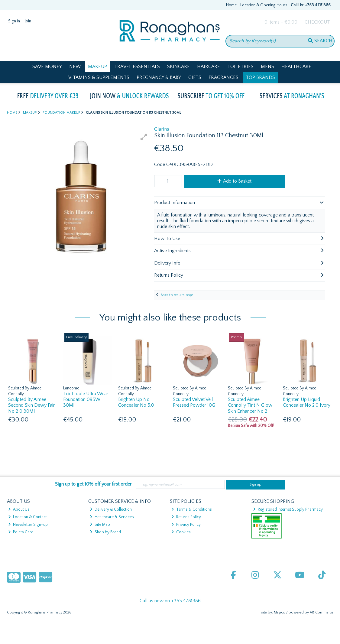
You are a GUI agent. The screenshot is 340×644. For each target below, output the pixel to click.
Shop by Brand (105, 532)
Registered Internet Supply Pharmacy (288, 509)
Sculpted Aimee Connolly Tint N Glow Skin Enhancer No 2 (250, 405)
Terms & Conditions (192, 509)
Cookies (181, 532)
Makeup (97, 67)
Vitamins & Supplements (99, 77)
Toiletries (240, 67)
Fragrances (223, 77)
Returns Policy (186, 517)
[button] (144, 137)
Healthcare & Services (112, 517)
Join (28, 21)
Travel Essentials (137, 67)
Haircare (209, 67)
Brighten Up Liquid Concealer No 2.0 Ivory (307, 402)
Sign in (14, 21)
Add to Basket (234, 181)
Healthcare (296, 67)
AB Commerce (322, 612)
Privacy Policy (186, 525)
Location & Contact (28, 517)
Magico (280, 612)
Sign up (256, 485)
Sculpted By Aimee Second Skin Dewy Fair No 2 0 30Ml (31, 405)
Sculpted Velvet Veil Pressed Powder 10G (194, 402)
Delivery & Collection (111, 509)
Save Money (47, 67)
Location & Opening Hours (264, 5)
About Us (19, 509)
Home (231, 5)
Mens (267, 67)
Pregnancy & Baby (159, 77)
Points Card (21, 532)
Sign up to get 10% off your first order (93, 484)
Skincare (178, 67)
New (75, 67)
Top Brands (260, 77)
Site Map (100, 525)
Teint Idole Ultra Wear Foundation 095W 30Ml (86, 399)
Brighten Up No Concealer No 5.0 (136, 402)
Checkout (317, 22)
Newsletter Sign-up (28, 525)
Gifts (195, 77)
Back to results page (177, 295)
